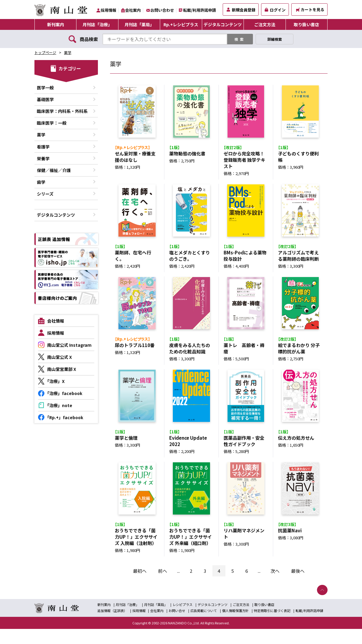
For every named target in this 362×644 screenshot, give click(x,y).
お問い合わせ (162, 10)
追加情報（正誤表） (112, 626)
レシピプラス (183, 620)
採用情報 (108, 10)
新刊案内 (56, 24)
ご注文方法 (265, 24)
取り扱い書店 (306, 24)
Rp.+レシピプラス (181, 24)
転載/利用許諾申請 (200, 10)
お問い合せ (177, 626)
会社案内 (133, 10)
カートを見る (310, 10)
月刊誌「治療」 (97, 24)
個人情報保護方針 (235, 626)
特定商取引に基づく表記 (272, 626)
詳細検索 (275, 39)
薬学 (68, 52)
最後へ (298, 586)
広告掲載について (204, 626)
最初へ (140, 586)
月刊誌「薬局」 (139, 24)
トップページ (45, 52)
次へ (275, 586)
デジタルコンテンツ (223, 24)
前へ (163, 586)
